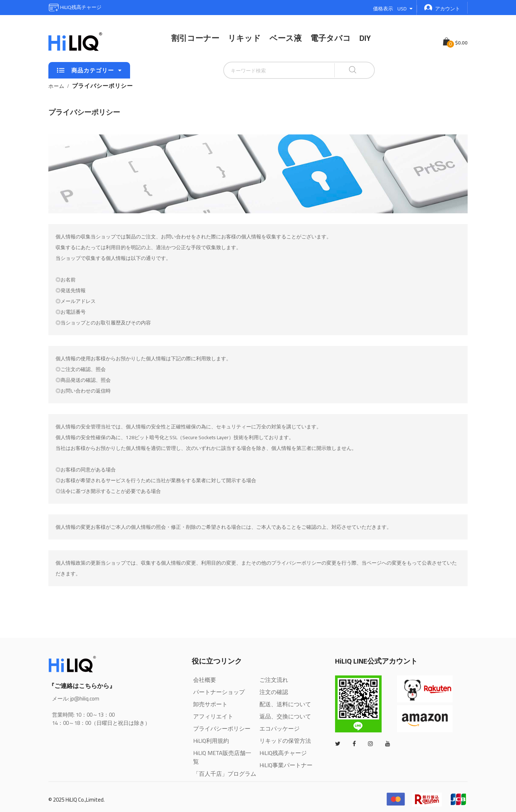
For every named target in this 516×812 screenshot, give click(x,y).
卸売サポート (210, 704)
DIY (365, 38)
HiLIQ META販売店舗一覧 (222, 757)
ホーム (56, 86)
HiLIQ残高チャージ (75, 7)
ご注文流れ (274, 680)
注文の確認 (274, 692)
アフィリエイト (213, 716)
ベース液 (286, 38)
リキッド (244, 38)
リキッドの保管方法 (285, 741)
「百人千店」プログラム (225, 774)
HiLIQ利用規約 (211, 741)
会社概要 (205, 680)
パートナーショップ (219, 692)
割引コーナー (195, 38)
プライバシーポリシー (222, 728)
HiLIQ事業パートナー (286, 765)
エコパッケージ (279, 728)
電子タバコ (331, 38)
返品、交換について (285, 716)
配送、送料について (285, 704)
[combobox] (261, 70)
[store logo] (75, 42)
